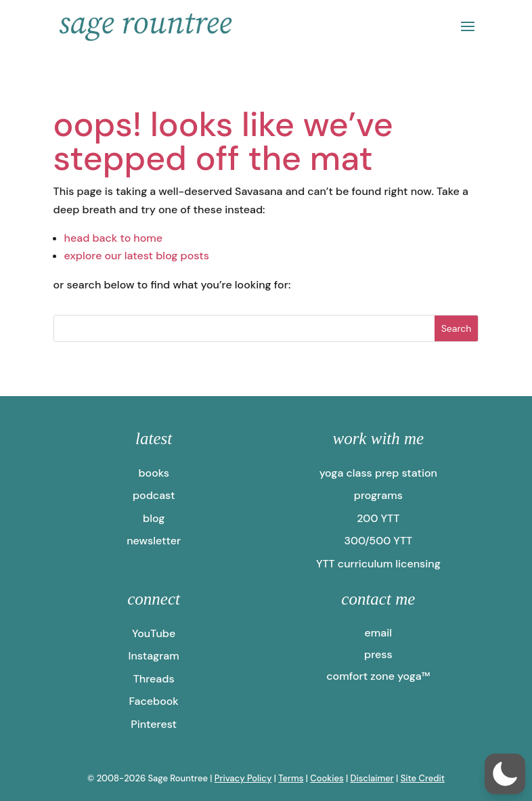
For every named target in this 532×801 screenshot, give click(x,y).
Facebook (153, 701)
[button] (505, 774)
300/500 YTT (378, 541)
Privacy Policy (243, 778)
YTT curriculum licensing (378, 564)
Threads (154, 679)
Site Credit (423, 778)
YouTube (154, 633)
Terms (291, 778)
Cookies (327, 778)
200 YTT (378, 518)
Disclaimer (372, 778)
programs (378, 495)
